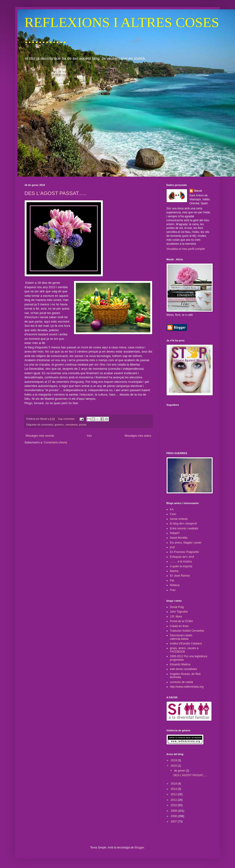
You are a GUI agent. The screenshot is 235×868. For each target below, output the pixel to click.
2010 (174, 805)
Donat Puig (177, 607)
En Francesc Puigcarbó (184, 552)
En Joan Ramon (180, 576)
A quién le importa (181, 566)
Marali (198, 191)
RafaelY (175, 533)
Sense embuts (179, 519)
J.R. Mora (176, 617)
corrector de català (181, 682)
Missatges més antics (138, 436)
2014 (174, 784)
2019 (174, 760)
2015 (174, 766)
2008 (174, 816)
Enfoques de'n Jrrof (182, 557)
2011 (174, 800)
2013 (174, 789)
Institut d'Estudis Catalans (186, 644)
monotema (72, 425)
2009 (174, 811)
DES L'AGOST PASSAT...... (56, 193)
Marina (174, 571)
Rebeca (175, 585)
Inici (89, 436)
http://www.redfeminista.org (187, 687)
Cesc (173, 514)
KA (172, 509)
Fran (173, 590)
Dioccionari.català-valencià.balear (181, 637)
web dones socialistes (183, 669)
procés (83, 425)
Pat (172, 581)
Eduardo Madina (180, 664)
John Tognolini (179, 612)
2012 (174, 794)
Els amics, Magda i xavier (186, 543)
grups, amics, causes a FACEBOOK (184, 650)
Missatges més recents (40, 436)
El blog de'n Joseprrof (183, 524)
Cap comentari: (67, 419)
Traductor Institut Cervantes (187, 631)
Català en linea (179, 626)
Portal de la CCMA (181, 621)
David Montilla (179, 538)
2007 (174, 822)
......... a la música (181, 561)
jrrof (172, 547)
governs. (59, 425)
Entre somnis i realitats (184, 528)
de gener (180, 771)
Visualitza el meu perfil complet (186, 249)
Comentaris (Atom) (55, 442)
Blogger (139, 848)
